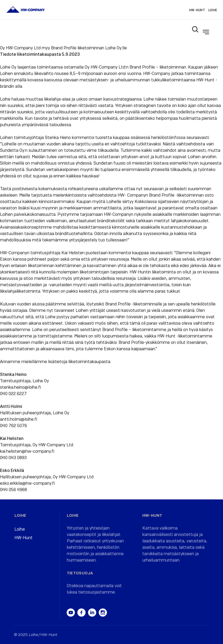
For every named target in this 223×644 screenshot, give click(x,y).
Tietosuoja (80, 573)
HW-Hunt (197, 10)
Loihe (213, 10)
